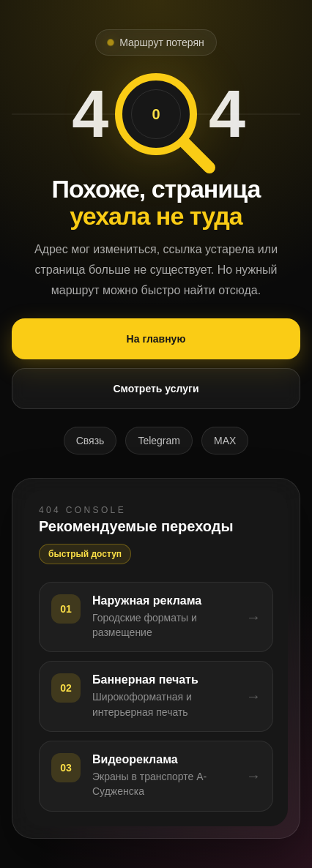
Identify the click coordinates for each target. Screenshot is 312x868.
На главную (156, 339)
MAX (225, 441)
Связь (90, 441)
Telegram (159, 441)
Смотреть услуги (156, 389)
